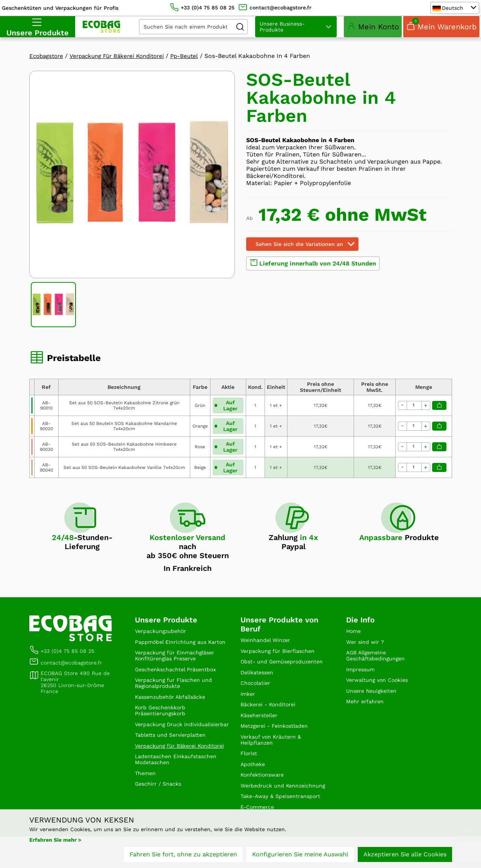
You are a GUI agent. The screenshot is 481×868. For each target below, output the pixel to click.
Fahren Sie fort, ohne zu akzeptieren (183, 856)
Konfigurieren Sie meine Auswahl (300, 856)
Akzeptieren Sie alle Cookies (405, 856)
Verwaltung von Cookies (381, 691)
